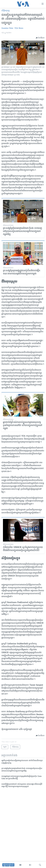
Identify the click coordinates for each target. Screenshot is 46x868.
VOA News (19, 28)
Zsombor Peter (7, 28)
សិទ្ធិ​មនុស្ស (6, 11)
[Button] (40, 38)
